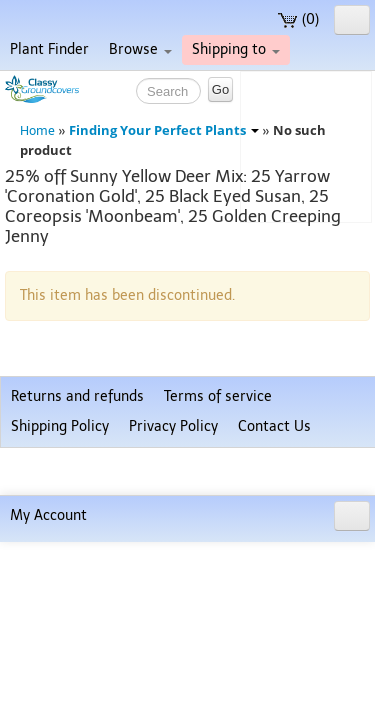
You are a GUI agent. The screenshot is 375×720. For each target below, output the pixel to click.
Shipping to (236, 49)
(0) (298, 19)
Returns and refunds (77, 621)
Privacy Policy (173, 651)
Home (37, 130)
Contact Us (274, 651)
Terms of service (218, 621)
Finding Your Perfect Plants (164, 130)
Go (220, 89)
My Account (48, 693)
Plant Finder (49, 49)
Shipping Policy (60, 651)
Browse (140, 49)
